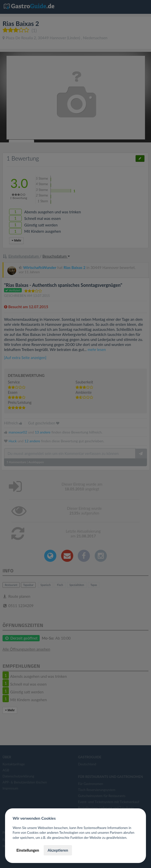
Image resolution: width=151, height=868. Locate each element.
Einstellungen (28, 850)
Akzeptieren (58, 850)
